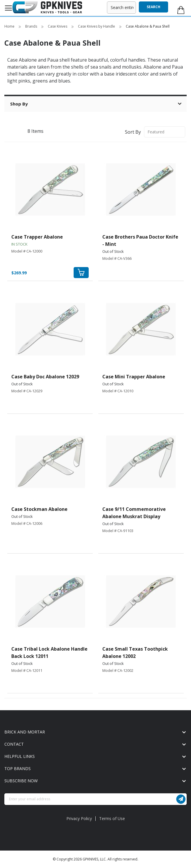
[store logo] (47, 7)
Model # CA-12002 (118, 670)
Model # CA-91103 (118, 531)
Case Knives (58, 26)
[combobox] (121, 8)
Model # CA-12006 (27, 523)
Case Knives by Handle (97, 26)
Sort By (133, 132)
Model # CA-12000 (27, 251)
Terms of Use (112, 818)
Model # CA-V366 (117, 258)
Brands (32, 26)
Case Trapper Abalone (37, 237)
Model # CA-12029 (27, 391)
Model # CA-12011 (27, 670)
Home (10, 26)
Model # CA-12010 (118, 391)
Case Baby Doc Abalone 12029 (45, 377)
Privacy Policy (79, 818)
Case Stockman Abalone (39, 509)
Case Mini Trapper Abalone (134, 377)
